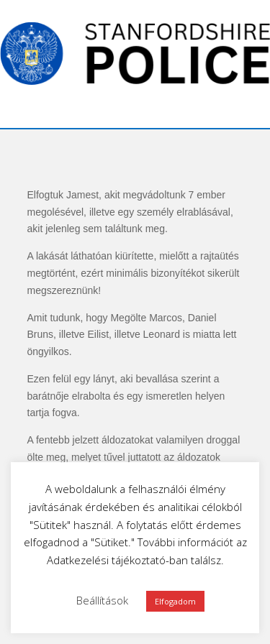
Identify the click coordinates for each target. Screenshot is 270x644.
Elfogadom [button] (175, 601)
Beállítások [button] (102, 600)
